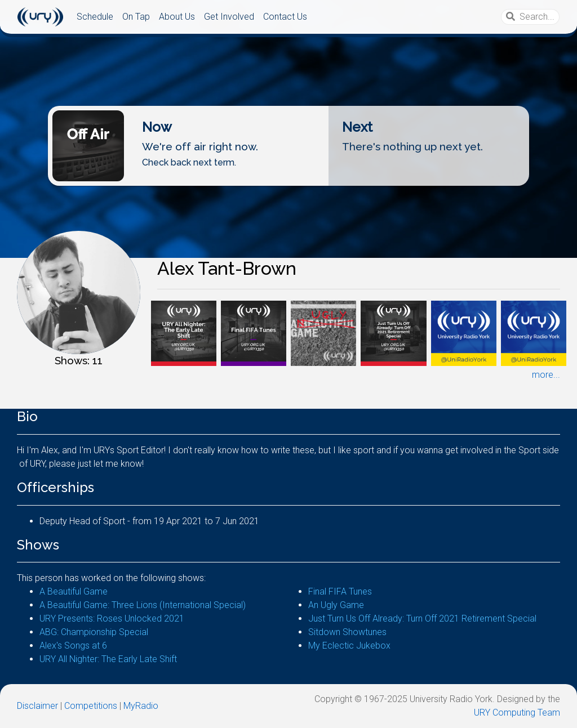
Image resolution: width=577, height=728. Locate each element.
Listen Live (285, 177)
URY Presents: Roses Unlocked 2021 (112, 618)
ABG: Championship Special (94, 632)
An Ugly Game (336, 605)
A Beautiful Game (74, 591)
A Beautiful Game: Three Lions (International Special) (143, 605)
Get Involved (229, 17)
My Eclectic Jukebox (349, 646)
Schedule (95, 17)
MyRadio (141, 706)
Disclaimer (37, 706)
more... (546, 375)
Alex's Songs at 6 (73, 646)
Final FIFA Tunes (340, 591)
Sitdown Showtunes (347, 632)
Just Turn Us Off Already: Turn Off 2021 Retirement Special (422, 618)
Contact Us (285, 17)
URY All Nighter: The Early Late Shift (108, 659)
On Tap (136, 17)
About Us (177, 17)
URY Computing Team (517, 713)
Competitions (91, 706)
